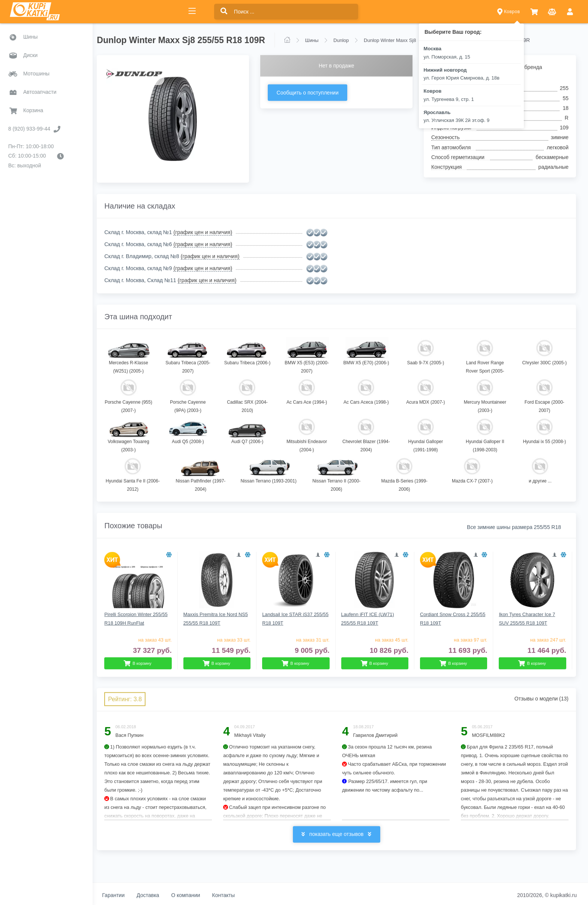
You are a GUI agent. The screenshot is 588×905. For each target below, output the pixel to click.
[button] (534, 12)
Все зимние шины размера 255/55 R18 (514, 527)
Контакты (232, 895)
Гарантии (122, 895)
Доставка (157, 895)
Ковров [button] (509, 12)
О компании (194, 895)
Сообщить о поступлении (313, 92)
